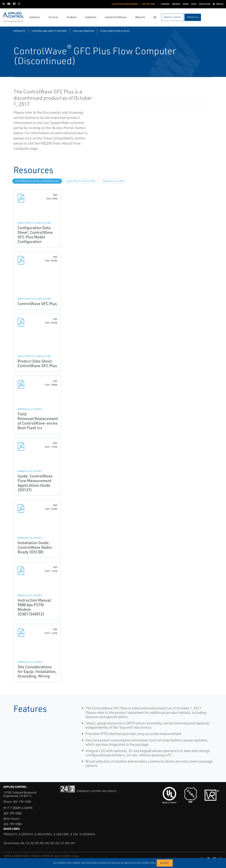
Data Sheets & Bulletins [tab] (81, 181)
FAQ (76, 834)
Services (27, 834)
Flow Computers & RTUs (115, 31)
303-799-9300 (22, 802)
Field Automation (83, 31)
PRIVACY (35, 856)
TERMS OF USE (51, 856)
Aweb (76, 856)
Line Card (63, 834)
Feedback (90, 834)
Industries (45, 834)
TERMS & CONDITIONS (16, 856)
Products (20, 31)
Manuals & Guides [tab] (114, 181)
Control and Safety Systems (49, 31)
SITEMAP (66, 856)
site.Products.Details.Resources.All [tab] (37, 181)
